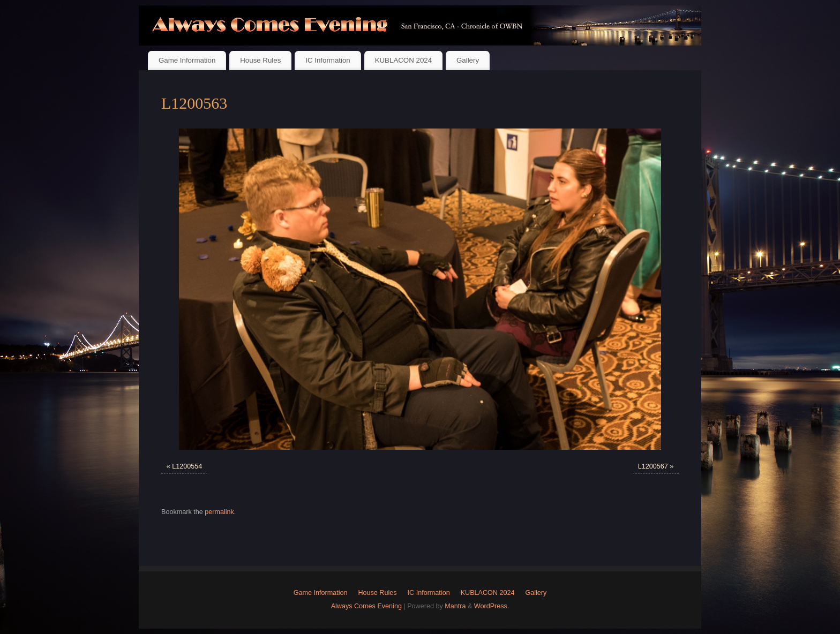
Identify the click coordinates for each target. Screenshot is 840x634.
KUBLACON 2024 (403, 60)
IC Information (328, 60)
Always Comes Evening (366, 606)
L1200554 (187, 466)
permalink (219, 512)
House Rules (260, 60)
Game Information (187, 60)
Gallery (468, 60)
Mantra (455, 606)
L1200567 (653, 466)
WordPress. (492, 606)
